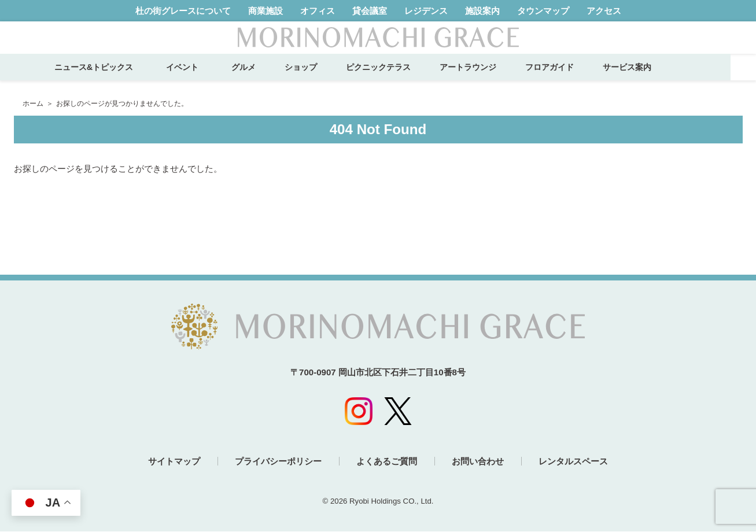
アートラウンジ (493, 78)
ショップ (326, 78)
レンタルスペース (574, 462)
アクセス (604, 11)
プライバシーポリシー (278, 462)
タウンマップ (543, 11)
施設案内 (482, 11)
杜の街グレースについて (183, 11)
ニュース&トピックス (119, 78)
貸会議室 (370, 11)
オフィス (318, 11)
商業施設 (265, 11)
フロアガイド (575, 78)
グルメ (269, 78)
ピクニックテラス (404, 78)
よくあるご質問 (387, 462)
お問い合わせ (478, 462)
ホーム (33, 104)
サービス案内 (652, 78)
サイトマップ (173, 462)
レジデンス (426, 11)
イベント (212, 78)
